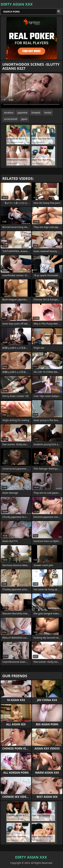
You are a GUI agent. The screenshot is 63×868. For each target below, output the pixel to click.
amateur (9, 113)
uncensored (11, 119)
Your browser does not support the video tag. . (32, 91)
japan (24, 119)
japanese (22, 113)
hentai (48, 113)
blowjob (36, 113)
